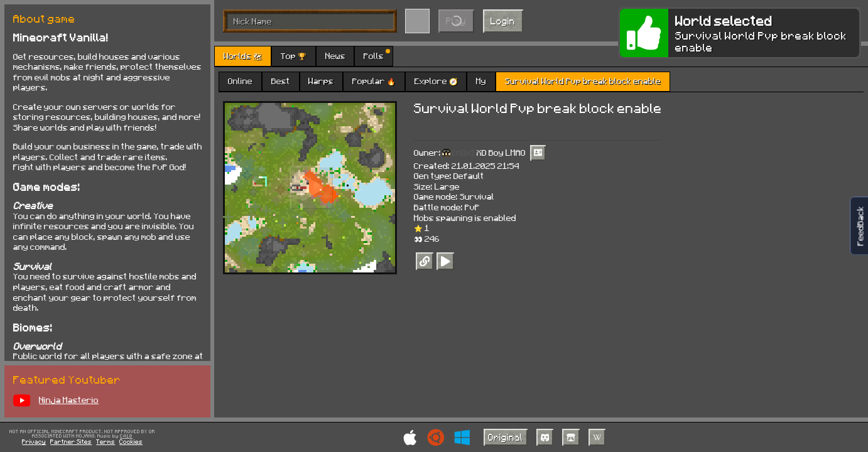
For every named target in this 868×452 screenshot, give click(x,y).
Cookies (131, 441)
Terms (106, 441)
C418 (126, 436)
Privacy (34, 441)
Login (503, 21)
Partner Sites (71, 441)
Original (506, 437)
